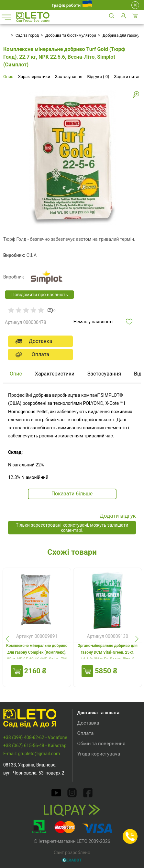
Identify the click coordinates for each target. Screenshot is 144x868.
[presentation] (7, 639)
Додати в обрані (132, 322)
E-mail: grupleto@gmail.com (32, 754)
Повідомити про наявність (39, 295)
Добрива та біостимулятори (71, 35)
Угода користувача (99, 754)
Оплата (86, 733)
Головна (5, 35)
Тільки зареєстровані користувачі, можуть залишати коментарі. (72, 528)
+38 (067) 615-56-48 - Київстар (35, 746)
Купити (17, 671)
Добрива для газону (121, 35)
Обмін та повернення (101, 744)
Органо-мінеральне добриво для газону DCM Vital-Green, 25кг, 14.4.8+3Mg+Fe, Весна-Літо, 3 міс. (107, 656)
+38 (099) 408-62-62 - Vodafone (35, 737)
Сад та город (27, 35)
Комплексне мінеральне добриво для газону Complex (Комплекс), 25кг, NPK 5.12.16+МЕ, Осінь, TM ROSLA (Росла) (37, 656)
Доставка (88, 723)
